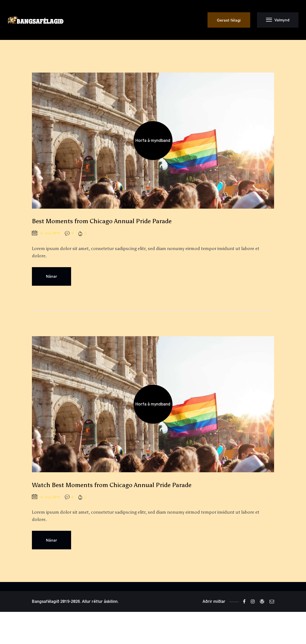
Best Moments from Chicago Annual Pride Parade (102, 221)
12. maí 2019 (49, 233)
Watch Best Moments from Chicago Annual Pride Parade (112, 485)
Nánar (52, 276)
